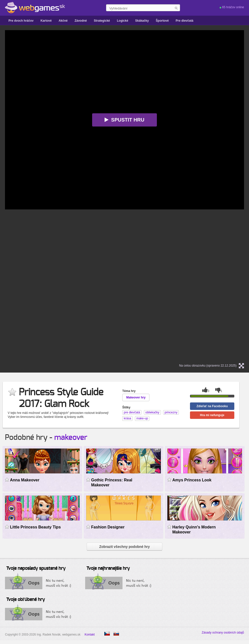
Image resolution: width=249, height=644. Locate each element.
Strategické (102, 21)
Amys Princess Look (192, 480)
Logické (122, 21)
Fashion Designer (108, 527)
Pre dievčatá (185, 21)
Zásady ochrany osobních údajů (223, 633)
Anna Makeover (25, 480)
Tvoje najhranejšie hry (108, 569)
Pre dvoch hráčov (21, 21)
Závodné (81, 21)
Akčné (63, 21)
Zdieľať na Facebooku (212, 406)
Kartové (46, 21)
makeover (71, 438)
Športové (162, 21)
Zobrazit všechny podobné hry (124, 547)
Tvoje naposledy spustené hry (36, 569)
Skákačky (142, 21)
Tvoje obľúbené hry (26, 600)
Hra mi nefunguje (212, 415)
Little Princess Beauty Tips (35, 527)
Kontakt (90, 635)
